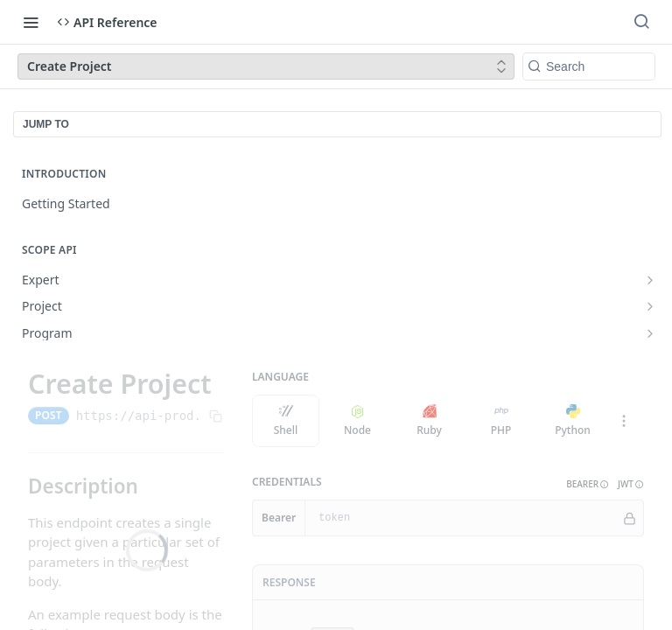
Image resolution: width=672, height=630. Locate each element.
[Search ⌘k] (641, 22)
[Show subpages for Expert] (650, 280)
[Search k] (589, 66)
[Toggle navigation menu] (31, 22)
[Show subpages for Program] (650, 333)
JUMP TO (46, 124)
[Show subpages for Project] (650, 306)
